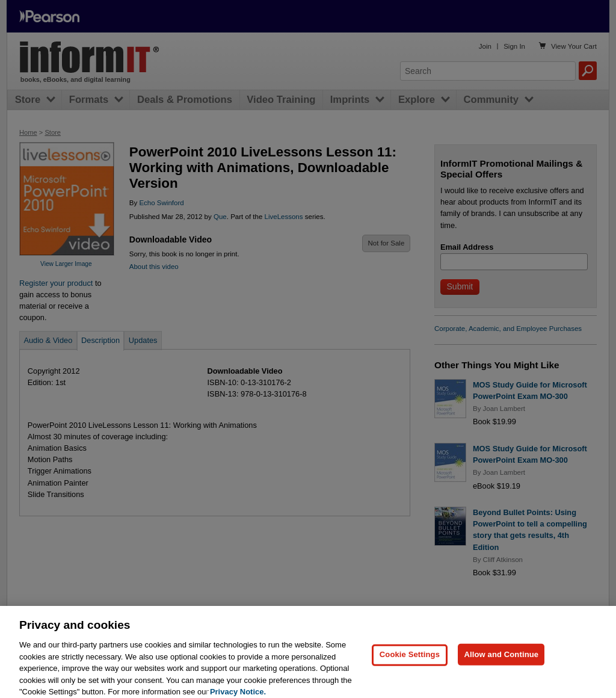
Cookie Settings (410, 663)
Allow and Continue (501, 663)
